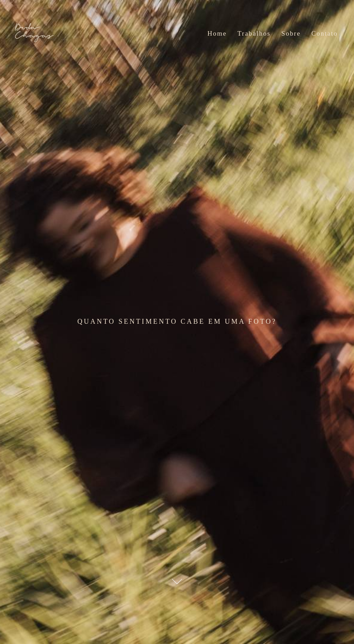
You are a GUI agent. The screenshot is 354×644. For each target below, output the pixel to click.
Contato (325, 33)
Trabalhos (254, 33)
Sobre (291, 33)
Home (217, 33)
